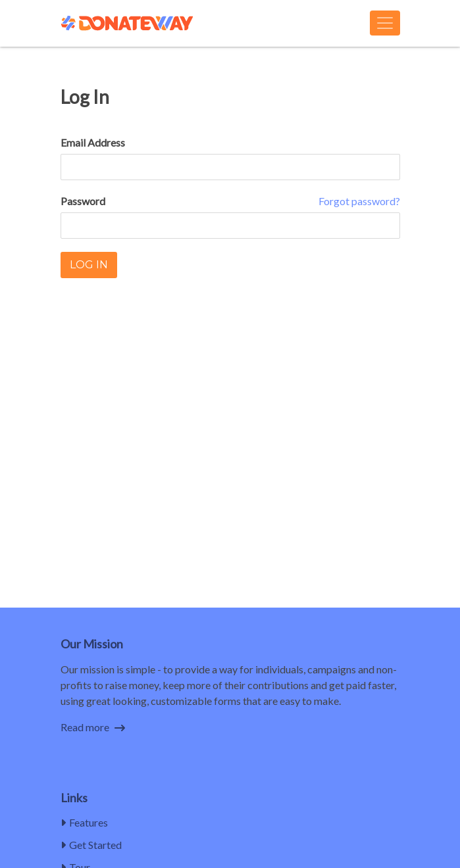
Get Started (91, 845)
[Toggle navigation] (385, 23)
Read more (93, 727)
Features (84, 822)
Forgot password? (359, 201)
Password (83, 201)
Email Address (93, 142)
